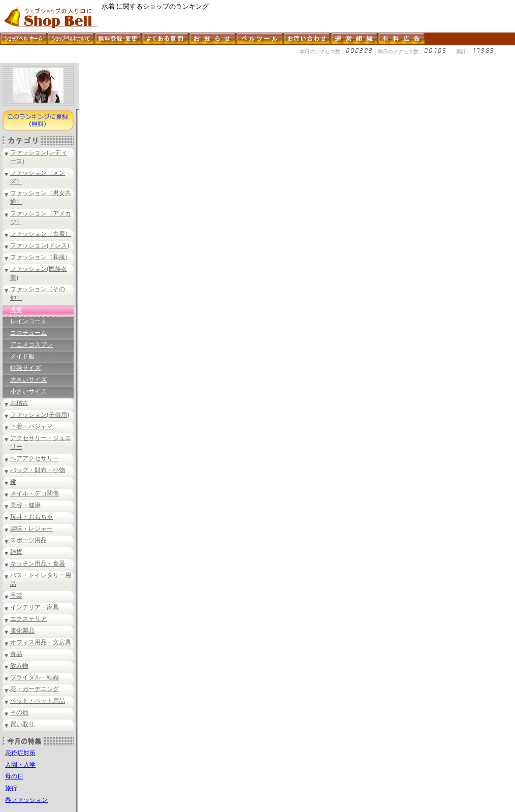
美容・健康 (25, 505)
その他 (19, 712)
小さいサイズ (28, 391)
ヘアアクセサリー (35, 458)
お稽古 (19, 403)
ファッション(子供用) (40, 415)
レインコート (28, 321)
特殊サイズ (25, 368)
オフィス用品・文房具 (41, 642)
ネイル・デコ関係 (35, 493)
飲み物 (19, 666)
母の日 (14, 776)
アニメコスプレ (31, 345)
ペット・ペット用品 (38, 701)
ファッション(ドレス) (40, 245)
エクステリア (28, 619)
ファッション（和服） (41, 257)
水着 (16, 309)
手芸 (16, 596)
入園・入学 (20, 765)
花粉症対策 (20, 753)
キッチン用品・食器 (38, 564)
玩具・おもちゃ (31, 517)
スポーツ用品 (28, 540)
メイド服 (22, 356)
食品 (16, 654)
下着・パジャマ (31, 426)
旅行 (11, 788)
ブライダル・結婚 (35, 677)
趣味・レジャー (31, 528)
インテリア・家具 (35, 607)
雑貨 (16, 552)
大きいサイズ (28, 380)
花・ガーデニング (35, 689)
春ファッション (26, 800)
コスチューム (28, 333)
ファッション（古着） (41, 234)
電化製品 (22, 631)
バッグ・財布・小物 (38, 470)
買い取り (22, 724)
